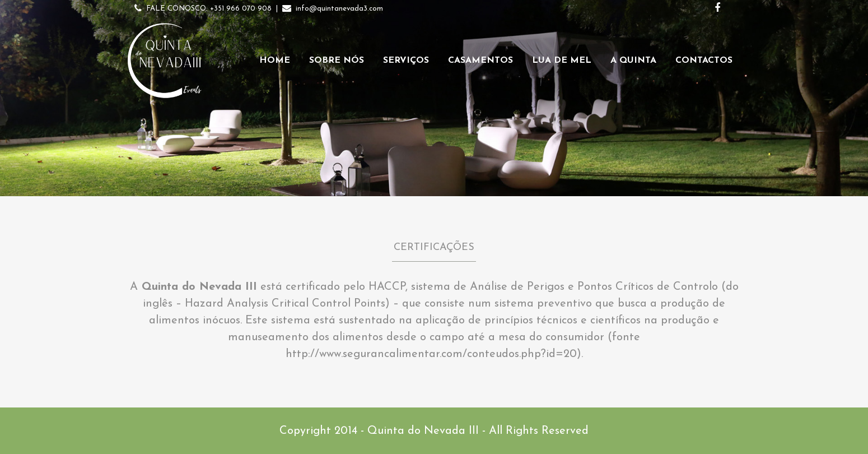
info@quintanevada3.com (339, 9)
